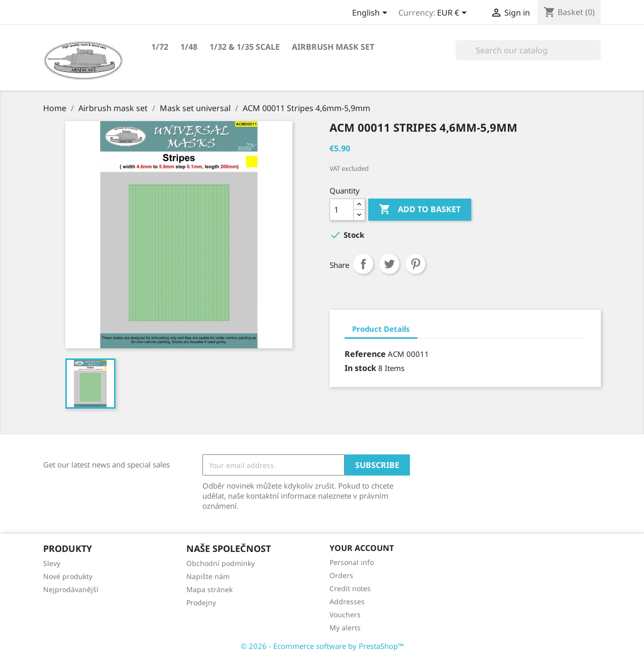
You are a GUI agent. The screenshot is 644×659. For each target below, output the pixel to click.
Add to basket (420, 210)
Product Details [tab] (381, 329)
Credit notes (350, 588)
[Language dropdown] (371, 14)
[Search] (528, 50)
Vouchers (345, 615)
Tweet (389, 264)
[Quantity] (342, 210)
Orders (341, 575)
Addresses (347, 601)
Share (363, 264)
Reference (365, 354)
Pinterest (415, 264)
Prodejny (201, 602)
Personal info (352, 562)
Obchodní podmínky (221, 563)
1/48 (189, 47)
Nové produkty (68, 576)
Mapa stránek (209, 589)
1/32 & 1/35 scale (245, 47)
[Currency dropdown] (454, 14)
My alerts (345, 628)
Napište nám (208, 576)
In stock (360, 368)
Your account (362, 548)
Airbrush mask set (333, 47)
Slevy (52, 563)
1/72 (160, 47)
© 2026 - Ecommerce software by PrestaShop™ (322, 646)
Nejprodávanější (71, 589)
